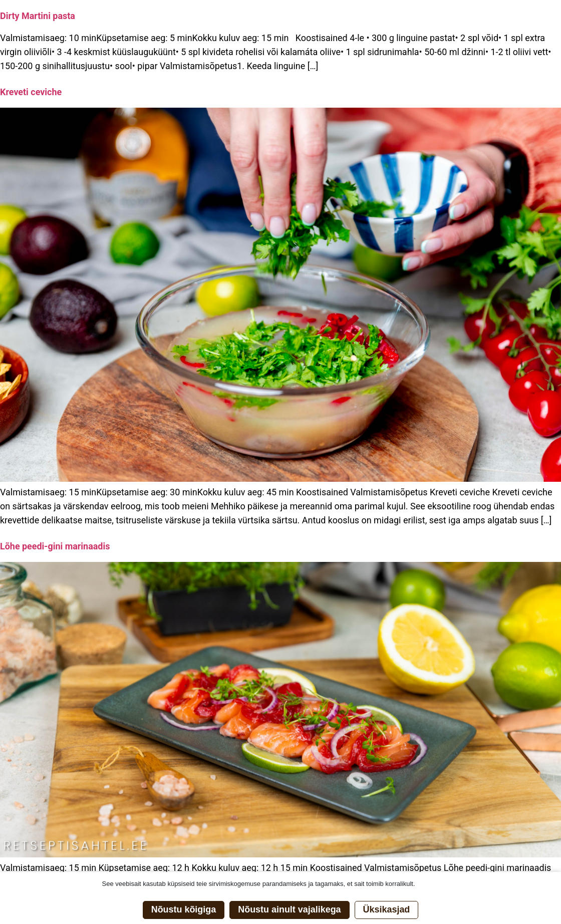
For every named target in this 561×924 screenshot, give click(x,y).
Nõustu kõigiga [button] (184, 909)
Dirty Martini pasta (38, 16)
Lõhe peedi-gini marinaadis (55, 546)
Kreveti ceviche (31, 92)
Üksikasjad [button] (387, 909)
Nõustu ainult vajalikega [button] (289, 909)
